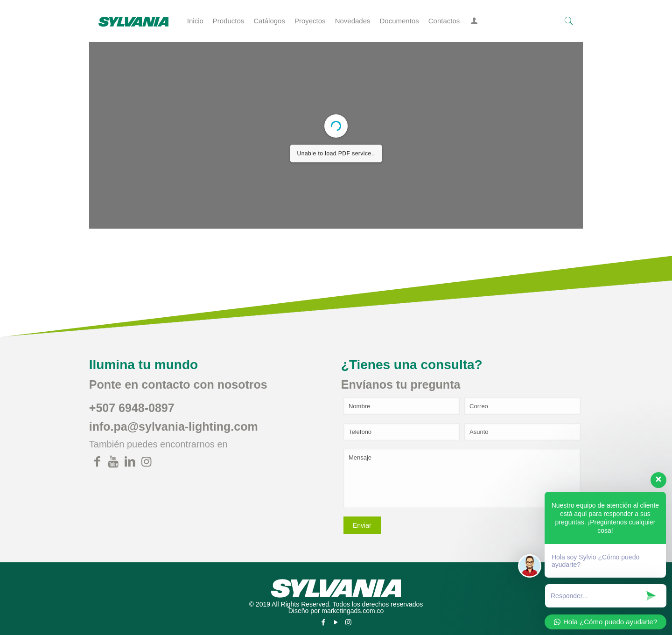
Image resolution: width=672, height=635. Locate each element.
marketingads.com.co (353, 611)
